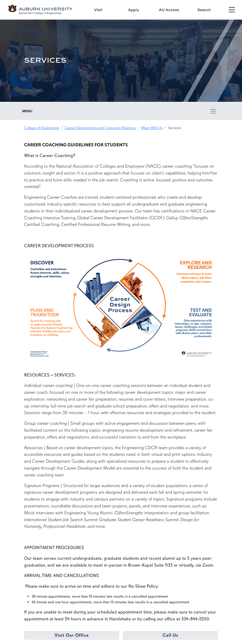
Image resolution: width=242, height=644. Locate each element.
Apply (134, 10)
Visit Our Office (72, 635)
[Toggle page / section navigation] (213, 111)
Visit (98, 10)
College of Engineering (42, 128)
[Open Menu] (232, 10)
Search (204, 10)
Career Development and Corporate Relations (100, 128)
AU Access (169, 10)
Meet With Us (152, 128)
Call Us (170, 635)
